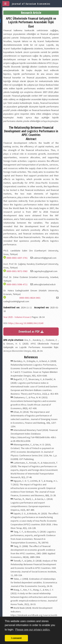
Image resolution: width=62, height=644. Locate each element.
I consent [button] (16, 638)
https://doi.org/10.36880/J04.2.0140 (26, 323)
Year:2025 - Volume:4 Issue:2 (17, 317)
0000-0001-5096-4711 (17, 284)
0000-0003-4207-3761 (17, 258)
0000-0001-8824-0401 (30, 298)
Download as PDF (31, 331)
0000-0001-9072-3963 (17, 271)
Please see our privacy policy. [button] (33, 630)
